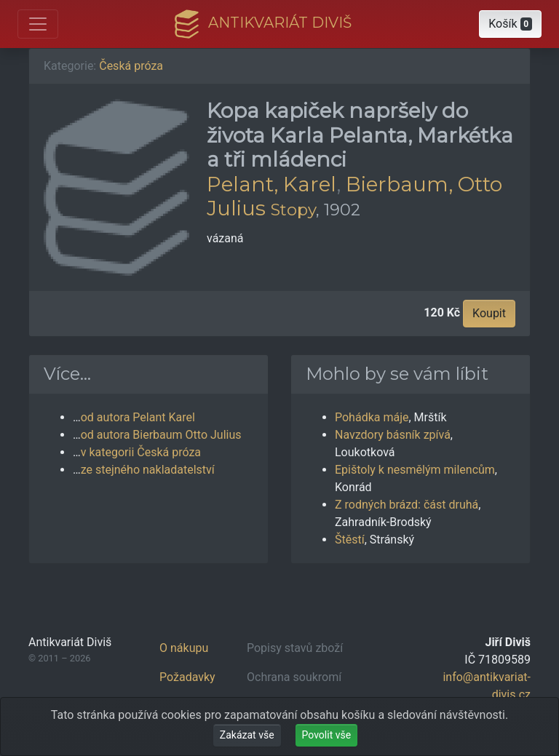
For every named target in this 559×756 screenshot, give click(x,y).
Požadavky (187, 677)
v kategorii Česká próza (141, 452)
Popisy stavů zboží (295, 648)
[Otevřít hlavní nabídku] (38, 24)
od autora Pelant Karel (138, 417)
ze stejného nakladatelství (148, 470)
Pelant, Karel (271, 184)
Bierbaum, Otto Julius (354, 196)
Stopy (293, 210)
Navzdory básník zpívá (393, 435)
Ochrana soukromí (294, 677)
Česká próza (131, 66)
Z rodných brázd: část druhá (407, 505)
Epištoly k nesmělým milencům (415, 470)
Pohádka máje (372, 417)
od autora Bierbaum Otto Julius (161, 435)
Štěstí (350, 540)
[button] (510, 24)
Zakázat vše (247, 735)
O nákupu (184, 648)
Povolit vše (327, 735)
